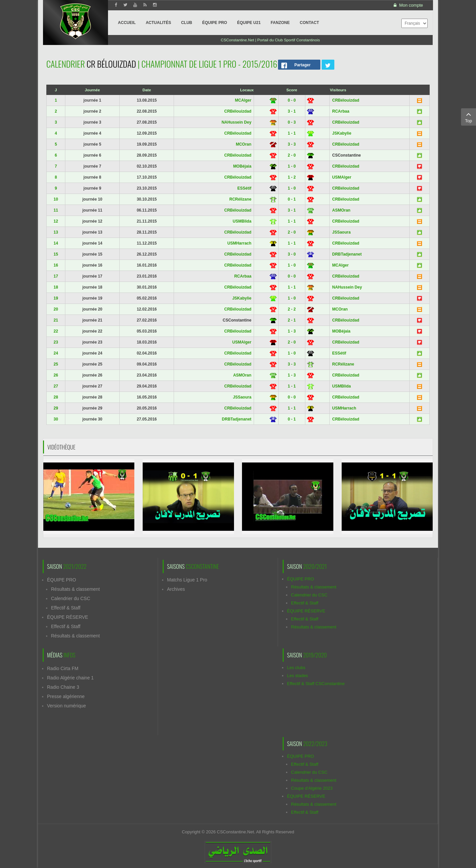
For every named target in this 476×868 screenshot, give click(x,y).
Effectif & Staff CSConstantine (316, 684)
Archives (176, 589)
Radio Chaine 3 (63, 687)
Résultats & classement (75, 589)
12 (56, 221)
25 (56, 364)
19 (56, 298)
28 (56, 397)
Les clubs (296, 668)
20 (56, 309)
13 (56, 232)
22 (56, 331)
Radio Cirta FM (63, 668)
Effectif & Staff (66, 608)
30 (56, 419)
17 (56, 276)
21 (56, 320)
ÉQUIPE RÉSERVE (67, 617)
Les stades (297, 676)
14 (56, 243)
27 (56, 386)
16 (56, 265)
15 (56, 254)
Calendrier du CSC (71, 598)
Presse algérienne (66, 696)
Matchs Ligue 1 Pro (187, 580)
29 (56, 408)
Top (468, 117)
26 (56, 375)
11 (56, 210)
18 (56, 287)
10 (56, 199)
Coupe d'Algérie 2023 (312, 788)
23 (56, 342)
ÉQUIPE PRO (61, 580)
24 (56, 353)
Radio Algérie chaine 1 (70, 678)
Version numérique (66, 706)
